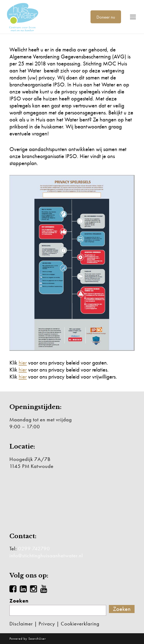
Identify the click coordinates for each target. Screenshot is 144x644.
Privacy (47, 624)
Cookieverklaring (80, 624)
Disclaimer (21, 624)
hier (23, 363)
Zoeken (19, 601)
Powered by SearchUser (28, 639)
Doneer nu (106, 17)
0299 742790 (34, 549)
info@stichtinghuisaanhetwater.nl (46, 556)
